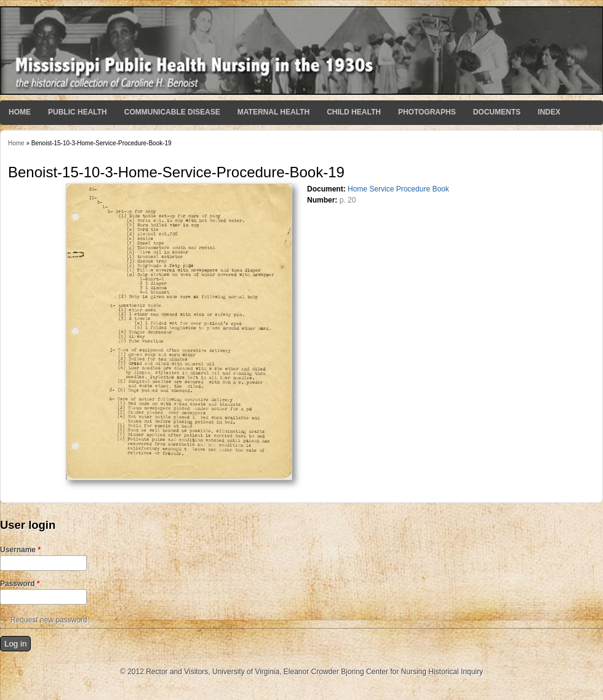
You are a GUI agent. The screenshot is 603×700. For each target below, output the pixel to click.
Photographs (427, 112)
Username (20, 550)
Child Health (354, 112)
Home (20, 112)
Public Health (78, 112)
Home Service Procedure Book (398, 189)
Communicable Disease (172, 112)
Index (549, 112)
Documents (497, 112)
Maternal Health (274, 112)
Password (20, 584)
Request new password (49, 620)
